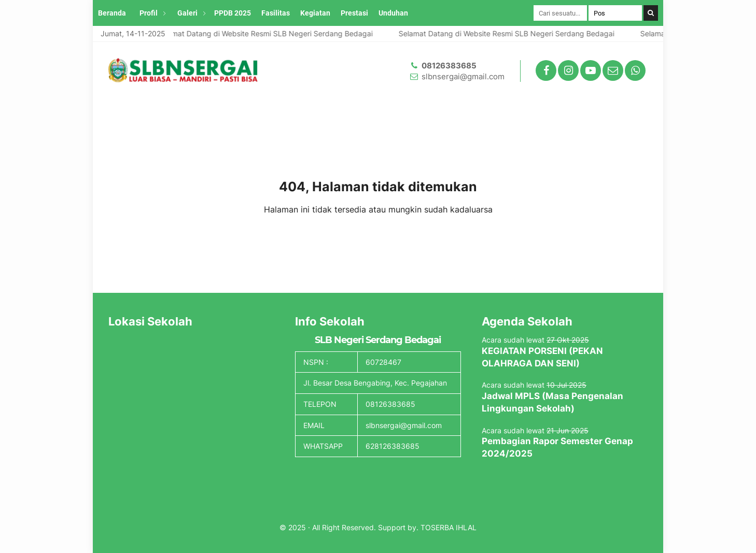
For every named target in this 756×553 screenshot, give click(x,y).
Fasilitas (276, 13)
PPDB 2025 (233, 13)
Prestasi (354, 13)
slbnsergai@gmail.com (463, 76)
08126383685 (449, 66)
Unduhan (393, 13)
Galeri (187, 13)
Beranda (112, 13)
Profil (149, 13)
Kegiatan (315, 13)
